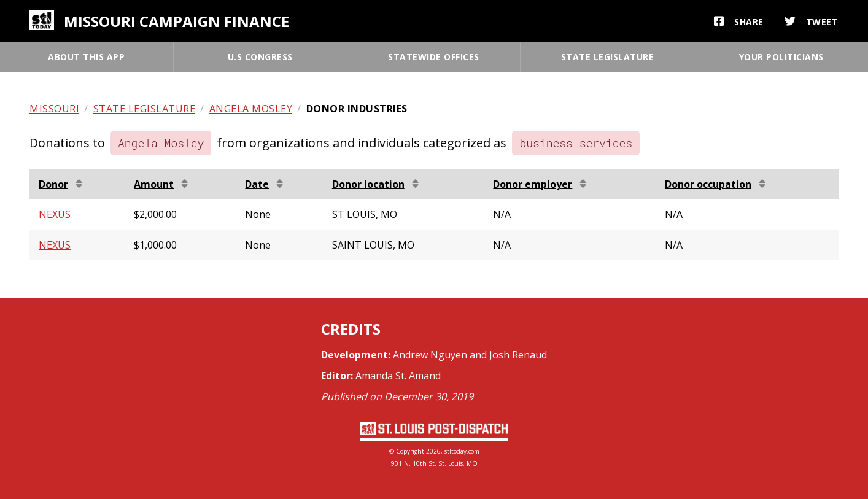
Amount (154, 184)
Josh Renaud (518, 355)
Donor (53, 184)
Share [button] (739, 21)
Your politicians (781, 57)
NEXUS (55, 214)
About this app (86, 57)
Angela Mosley (251, 109)
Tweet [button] (812, 21)
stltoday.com (462, 451)
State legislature (608, 57)
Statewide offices (434, 57)
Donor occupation (708, 184)
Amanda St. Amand (398, 376)
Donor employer (533, 184)
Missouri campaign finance (176, 21)
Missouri (54, 109)
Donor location (368, 184)
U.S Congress (260, 57)
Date (257, 184)
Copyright (410, 451)
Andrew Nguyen (430, 355)
